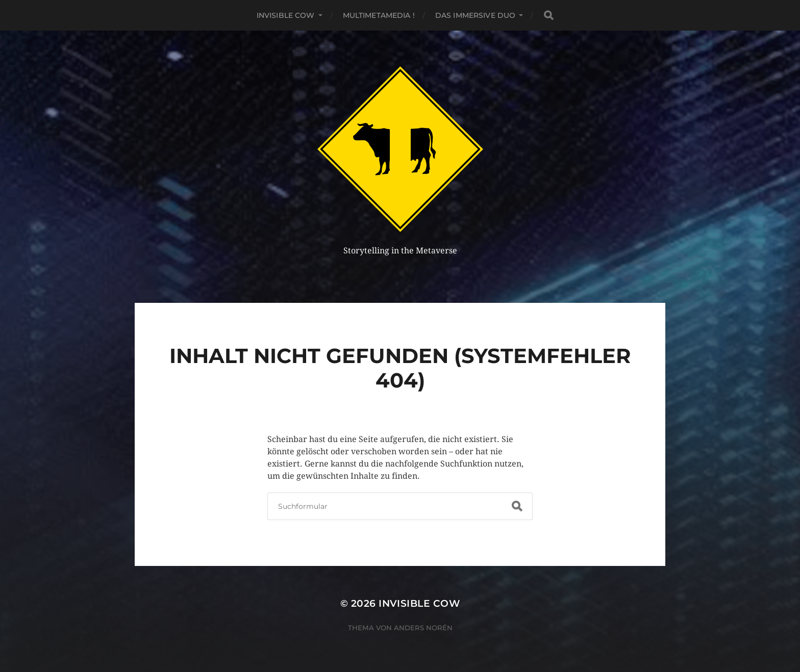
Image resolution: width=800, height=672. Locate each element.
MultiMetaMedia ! (379, 15)
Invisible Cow (286, 15)
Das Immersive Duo (475, 15)
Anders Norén (423, 628)
